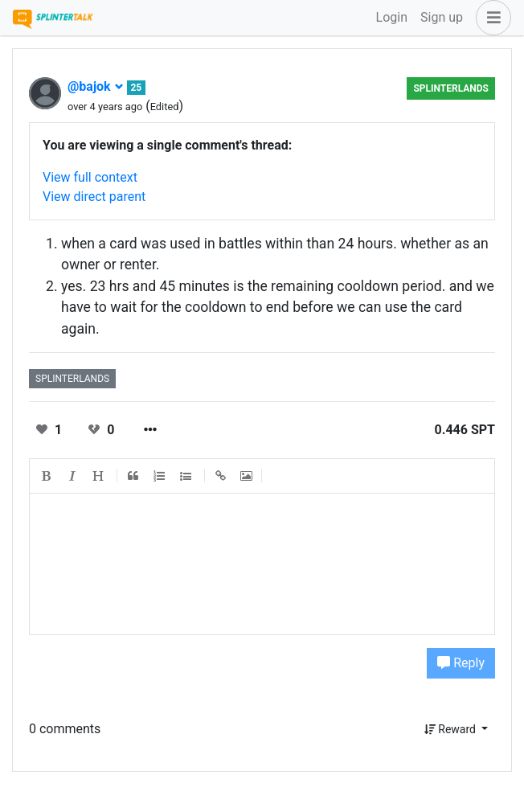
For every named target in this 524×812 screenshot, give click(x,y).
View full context (90, 177)
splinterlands (451, 88)
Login (392, 17)
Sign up (442, 17)
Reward (452, 729)
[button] (490, 18)
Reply (461, 663)
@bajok (96, 86)
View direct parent (94, 197)
